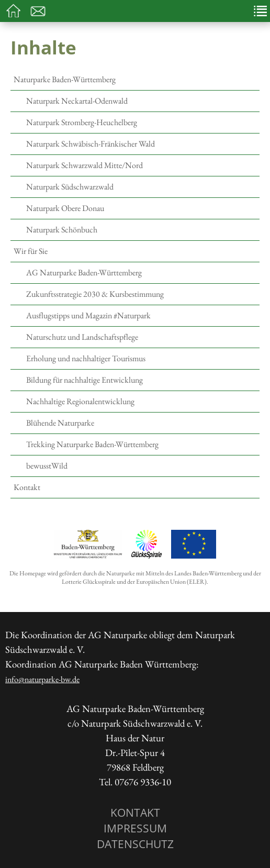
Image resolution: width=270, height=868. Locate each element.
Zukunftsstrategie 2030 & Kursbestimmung (95, 294)
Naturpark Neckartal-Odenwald (77, 101)
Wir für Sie (31, 251)
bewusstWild (47, 466)
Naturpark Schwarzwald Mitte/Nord (85, 165)
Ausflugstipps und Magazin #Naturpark (88, 315)
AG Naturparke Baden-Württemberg (84, 272)
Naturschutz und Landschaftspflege (82, 337)
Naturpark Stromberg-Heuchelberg (82, 122)
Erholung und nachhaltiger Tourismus (86, 358)
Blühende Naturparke (60, 423)
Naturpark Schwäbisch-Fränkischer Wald (91, 144)
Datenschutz (135, 844)
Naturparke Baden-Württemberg (65, 79)
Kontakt (27, 487)
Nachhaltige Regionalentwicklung (80, 401)
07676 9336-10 (143, 782)
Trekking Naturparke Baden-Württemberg (92, 444)
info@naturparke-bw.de (42, 679)
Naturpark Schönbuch (62, 230)
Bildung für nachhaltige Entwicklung (85, 380)
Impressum (135, 828)
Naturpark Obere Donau (65, 208)
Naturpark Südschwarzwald (70, 187)
